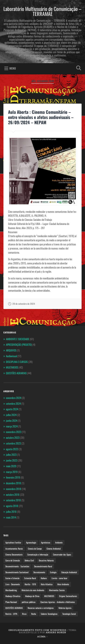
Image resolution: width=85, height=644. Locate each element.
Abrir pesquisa (78, 68)
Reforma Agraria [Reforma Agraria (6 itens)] (65, 608)
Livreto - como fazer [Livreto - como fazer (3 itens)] (59, 578)
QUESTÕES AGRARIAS (16, 373)
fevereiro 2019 (13, 477)
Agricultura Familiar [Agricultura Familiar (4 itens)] (13, 542)
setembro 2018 (13, 500)
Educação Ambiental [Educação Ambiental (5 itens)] (69, 572)
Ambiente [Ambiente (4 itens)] (59, 542)
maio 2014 (11, 517)
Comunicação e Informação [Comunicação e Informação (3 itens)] (38, 554)
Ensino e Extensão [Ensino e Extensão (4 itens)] (12, 578)
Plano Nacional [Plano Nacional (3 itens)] (11, 602)
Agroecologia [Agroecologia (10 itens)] (31, 542)
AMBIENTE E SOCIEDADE (18, 339)
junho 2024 (12, 420)
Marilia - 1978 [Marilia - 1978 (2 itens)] (30, 584)
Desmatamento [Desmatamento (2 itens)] (39, 572)
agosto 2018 (12, 506)
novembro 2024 (14, 398)
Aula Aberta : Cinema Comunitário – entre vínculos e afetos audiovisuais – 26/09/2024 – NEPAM (41, 117)
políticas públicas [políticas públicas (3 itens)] (29, 602)
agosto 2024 (12, 409)
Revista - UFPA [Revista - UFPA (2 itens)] (11, 614)
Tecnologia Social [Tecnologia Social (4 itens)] (69, 614)
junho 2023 (12, 460)
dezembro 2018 (13, 483)
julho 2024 (11, 415)
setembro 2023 (13, 443)
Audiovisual (11, 356)
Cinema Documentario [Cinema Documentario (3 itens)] (14, 554)
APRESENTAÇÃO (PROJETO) (19, 344)
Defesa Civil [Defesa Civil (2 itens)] (29, 560)
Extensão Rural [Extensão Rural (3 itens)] (30, 578)
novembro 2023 (14, 432)
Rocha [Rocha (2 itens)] (34, 614)
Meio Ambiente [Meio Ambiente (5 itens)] (63, 584)
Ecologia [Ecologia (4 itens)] (53, 572)
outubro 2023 (13, 438)
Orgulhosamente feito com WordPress (37, 630)
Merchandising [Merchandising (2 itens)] (11, 590)
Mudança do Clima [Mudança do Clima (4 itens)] (32, 596)
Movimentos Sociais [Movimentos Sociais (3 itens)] (57, 590)
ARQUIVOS (11, 350)
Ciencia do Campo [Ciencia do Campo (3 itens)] (35, 549)
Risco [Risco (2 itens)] (24, 614)
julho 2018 (11, 512)
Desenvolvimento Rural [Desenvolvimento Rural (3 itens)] (43, 566)
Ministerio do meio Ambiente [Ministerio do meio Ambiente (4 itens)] (33, 590)
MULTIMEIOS (12, 367)
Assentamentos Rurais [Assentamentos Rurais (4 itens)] (14, 549)
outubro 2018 (13, 495)
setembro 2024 (13, 403)
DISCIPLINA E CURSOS (17, 362)
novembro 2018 (14, 489)
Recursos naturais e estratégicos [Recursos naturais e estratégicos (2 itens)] (41, 608)
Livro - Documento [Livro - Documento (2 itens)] (13, 584)
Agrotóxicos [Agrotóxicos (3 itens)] (46, 542)
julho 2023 (11, 455)
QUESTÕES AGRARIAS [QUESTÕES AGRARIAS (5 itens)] (14, 608)
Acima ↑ (42, 636)
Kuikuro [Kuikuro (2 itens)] (44, 578)
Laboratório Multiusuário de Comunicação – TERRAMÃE (42, 11)
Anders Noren (56, 632)
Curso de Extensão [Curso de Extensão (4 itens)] (13, 560)
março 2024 (12, 426)
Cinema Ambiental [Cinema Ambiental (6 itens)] (54, 549)
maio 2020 (11, 466)
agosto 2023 (12, 449)
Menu (13, 68)
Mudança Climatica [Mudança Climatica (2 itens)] (13, 596)
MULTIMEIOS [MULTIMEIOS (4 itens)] (49, 596)
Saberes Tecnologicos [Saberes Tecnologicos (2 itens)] (49, 614)
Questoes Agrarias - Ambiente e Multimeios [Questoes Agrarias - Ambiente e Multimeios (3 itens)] (58, 602)
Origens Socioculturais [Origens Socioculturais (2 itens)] (68, 596)
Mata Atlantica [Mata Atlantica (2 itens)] (47, 584)
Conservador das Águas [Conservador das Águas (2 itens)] (62, 554)
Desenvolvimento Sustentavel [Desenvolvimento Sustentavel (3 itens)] (17, 572)
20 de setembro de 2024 (22, 304)
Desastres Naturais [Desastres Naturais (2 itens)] (46, 560)
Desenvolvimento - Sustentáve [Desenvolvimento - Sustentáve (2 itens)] (17, 566)
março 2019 (12, 472)
